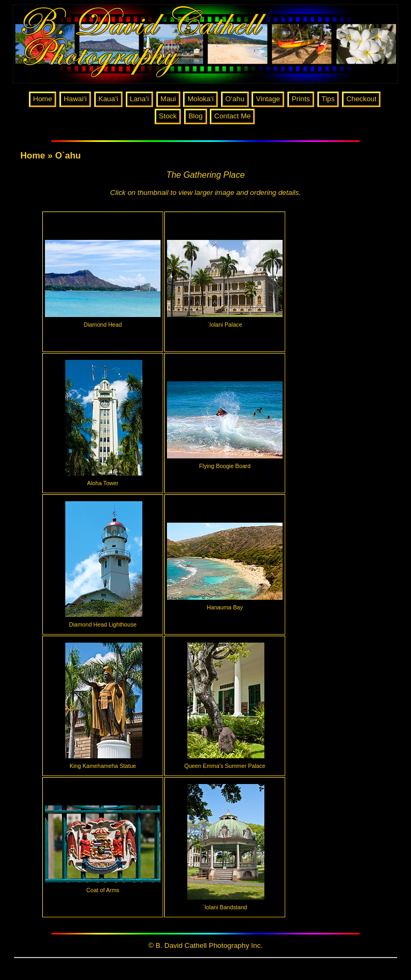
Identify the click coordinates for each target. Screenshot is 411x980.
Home (43, 99)
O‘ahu (235, 99)
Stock (168, 116)
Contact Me (232, 116)
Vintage (268, 99)
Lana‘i (140, 99)
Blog (196, 116)
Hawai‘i (75, 99)
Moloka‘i (200, 99)
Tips (328, 99)
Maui (168, 99)
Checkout (361, 99)
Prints (301, 99)
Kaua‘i (108, 99)
